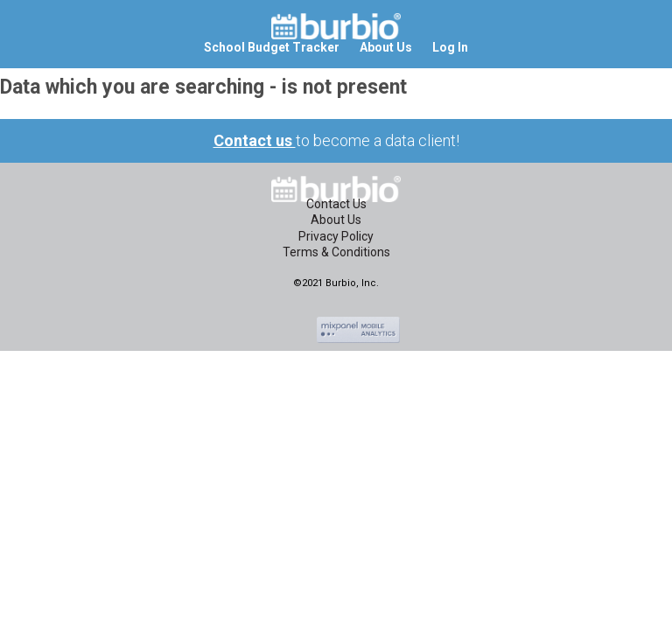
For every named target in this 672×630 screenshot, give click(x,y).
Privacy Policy (336, 236)
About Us (336, 220)
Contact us (255, 140)
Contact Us (336, 204)
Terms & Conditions (336, 252)
